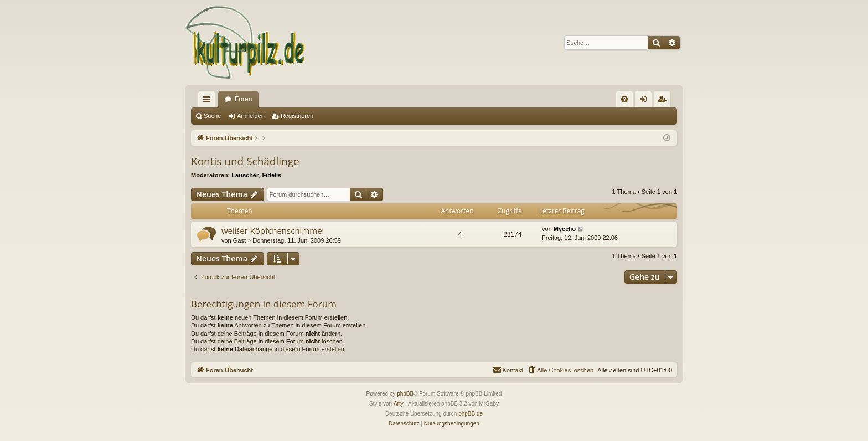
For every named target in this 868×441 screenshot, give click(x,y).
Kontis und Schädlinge (245, 161)
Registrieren (297, 116)
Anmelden (251, 116)
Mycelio (565, 229)
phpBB (405, 394)
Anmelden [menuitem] (646, 101)
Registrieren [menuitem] (665, 101)
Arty (399, 404)
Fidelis (272, 175)
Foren (243, 99)
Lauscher (245, 175)
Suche (212, 116)
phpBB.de (471, 414)
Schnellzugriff (209, 101)
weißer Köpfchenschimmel (273, 230)
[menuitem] (624, 99)
